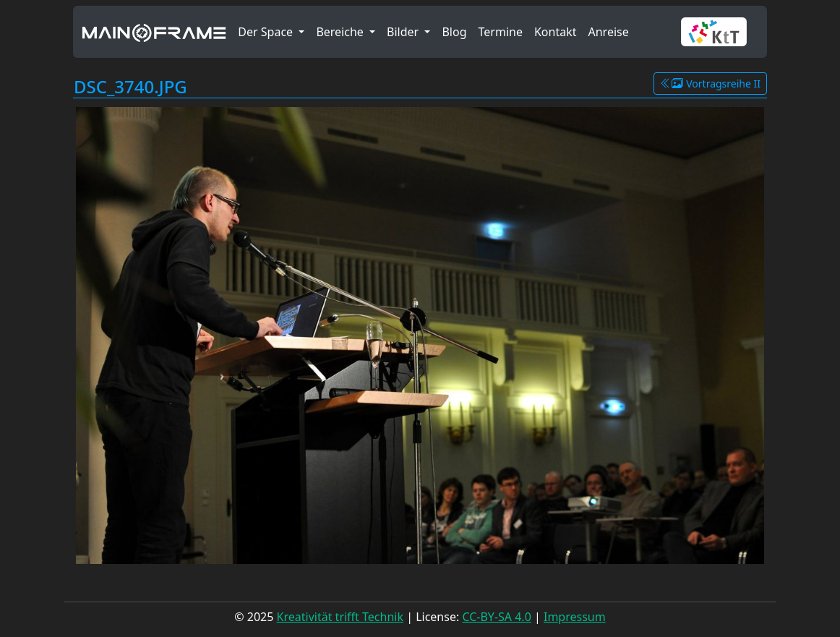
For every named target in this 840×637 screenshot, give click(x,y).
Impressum (575, 617)
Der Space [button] (267, 32)
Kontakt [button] (556, 32)
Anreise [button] (608, 32)
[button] (720, 32)
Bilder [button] (404, 32)
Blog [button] (454, 32)
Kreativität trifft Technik (340, 617)
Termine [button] (501, 32)
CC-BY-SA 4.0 (496, 617)
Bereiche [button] (341, 32)
